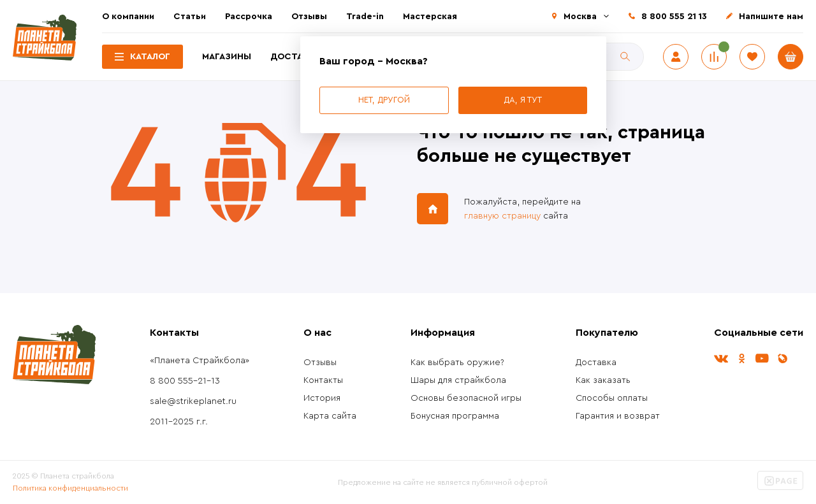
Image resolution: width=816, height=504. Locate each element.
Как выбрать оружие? (457, 363)
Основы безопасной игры (466, 398)
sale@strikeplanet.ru (193, 401)
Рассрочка (249, 17)
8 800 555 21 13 (674, 17)
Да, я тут (523, 100)
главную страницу (502, 216)
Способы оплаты (612, 398)
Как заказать (603, 380)
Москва (580, 17)
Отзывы (309, 17)
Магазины (227, 57)
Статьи (190, 17)
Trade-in (365, 17)
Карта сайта (330, 416)
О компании (128, 17)
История (322, 398)
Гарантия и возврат (618, 416)
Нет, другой (384, 100)
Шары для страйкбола (458, 380)
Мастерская (430, 17)
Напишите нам (771, 17)
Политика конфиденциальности (70, 488)
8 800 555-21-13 (185, 381)
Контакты (323, 380)
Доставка (295, 57)
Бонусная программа (455, 416)
